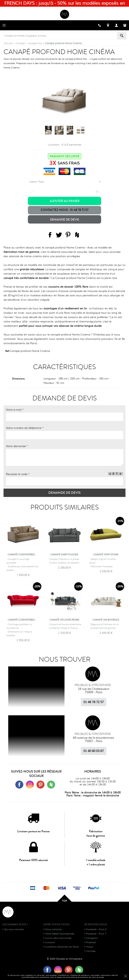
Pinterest (91, 942)
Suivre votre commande (58, 938)
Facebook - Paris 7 (96, 934)
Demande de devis (65, 220)
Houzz (90, 947)
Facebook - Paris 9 (96, 929)
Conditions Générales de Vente (62, 947)
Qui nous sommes (14, 929)
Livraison (50, 942)
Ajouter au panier (65, 201)
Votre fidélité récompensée (60, 934)
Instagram (92, 938)
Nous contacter (54, 929)
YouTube (91, 951)
